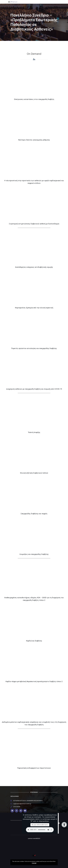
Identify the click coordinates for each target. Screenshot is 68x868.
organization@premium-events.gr (22, 804)
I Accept (34, 863)
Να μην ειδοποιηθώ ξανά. (40, 825)
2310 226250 (17, 807)
